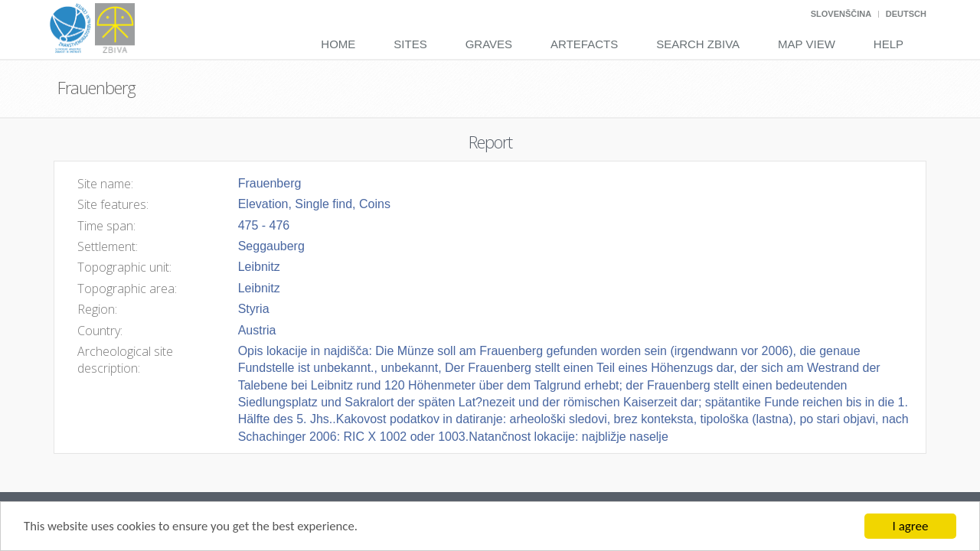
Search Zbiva (698, 44)
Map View (807, 44)
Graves (489, 44)
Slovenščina (841, 14)
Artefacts (584, 44)
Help (889, 44)
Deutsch (906, 14)
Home (338, 44)
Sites (410, 44)
